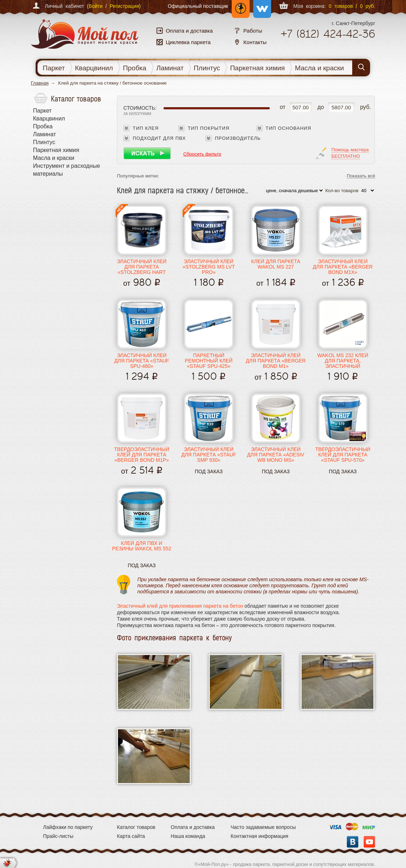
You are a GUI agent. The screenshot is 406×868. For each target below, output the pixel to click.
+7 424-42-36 (328, 34)
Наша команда (188, 836)
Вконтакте (353, 842)
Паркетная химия (257, 68)
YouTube (369, 842)
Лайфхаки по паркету (68, 827)
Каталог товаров (136, 827)
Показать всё (361, 176)
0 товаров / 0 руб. (352, 6)
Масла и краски (319, 68)
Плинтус (207, 68)
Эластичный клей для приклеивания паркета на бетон (180, 606)
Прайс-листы (58, 836)
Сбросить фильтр (202, 154)
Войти (96, 6)
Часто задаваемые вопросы (263, 827)
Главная (40, 83)
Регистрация (124, 6)
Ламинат (170, 68)
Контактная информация (259, 836)
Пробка (135, 68)
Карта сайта (131, 836)
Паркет (54, 68)
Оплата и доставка (193, 827)
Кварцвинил (94, 68)
